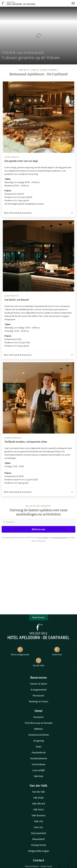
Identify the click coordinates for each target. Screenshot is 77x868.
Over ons (38, 827)
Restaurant (38, 695)
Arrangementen (39, 690)
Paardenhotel (39, 752)
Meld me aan (39, 529)
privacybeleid (43, 537)
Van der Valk (38, 662)
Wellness (39, 729)
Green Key (57, 651)
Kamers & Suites (38, 684)
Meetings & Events (39, 701)
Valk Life (38, 821)
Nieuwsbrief (38, 839)
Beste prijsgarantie (20, 651)
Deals (39, 747)
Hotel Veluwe (39, 764)
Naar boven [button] (39, 617)
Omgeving (39, 741)
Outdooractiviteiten (39, 735)
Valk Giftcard (38, 804)
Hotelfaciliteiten (39, 758)
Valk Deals (38, 798)
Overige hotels (39, 845)
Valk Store (38, 809)
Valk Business (39, 815)
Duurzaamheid (38, 833)
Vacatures (38, 717)
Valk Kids (38, 776)
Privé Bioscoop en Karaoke (39, 723)
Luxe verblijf (38, 770)
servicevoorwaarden (59, 537)
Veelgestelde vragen (38, 851)
